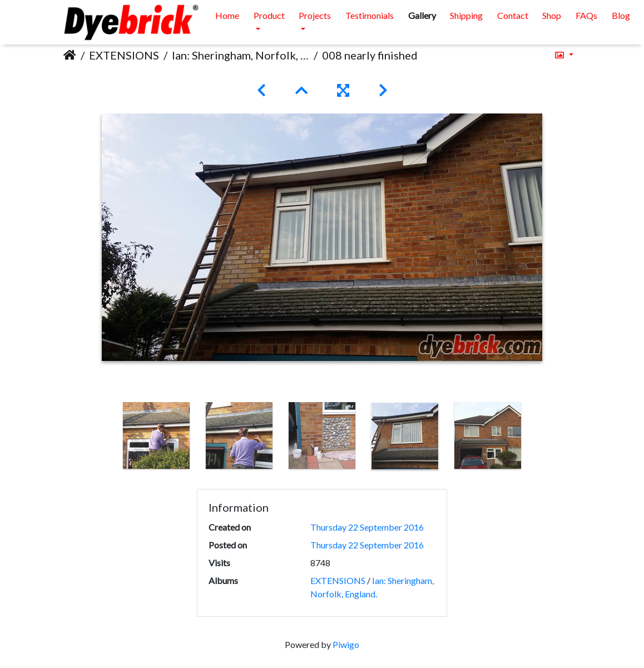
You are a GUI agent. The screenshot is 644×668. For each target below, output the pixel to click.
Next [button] (538, 438)
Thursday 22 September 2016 (367, 527)
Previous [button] (107, 438)
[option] (157, 436)
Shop (552, 15)
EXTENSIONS (124, 55)
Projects (315, 15)
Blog (621, 15)
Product (269, 15)
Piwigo (346, 644)
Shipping (466, 15)
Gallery (422, 15)
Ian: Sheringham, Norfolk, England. (241, 55)
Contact (513, 15)
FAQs (586, 15)
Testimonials (370, 15)
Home (227, 15)
